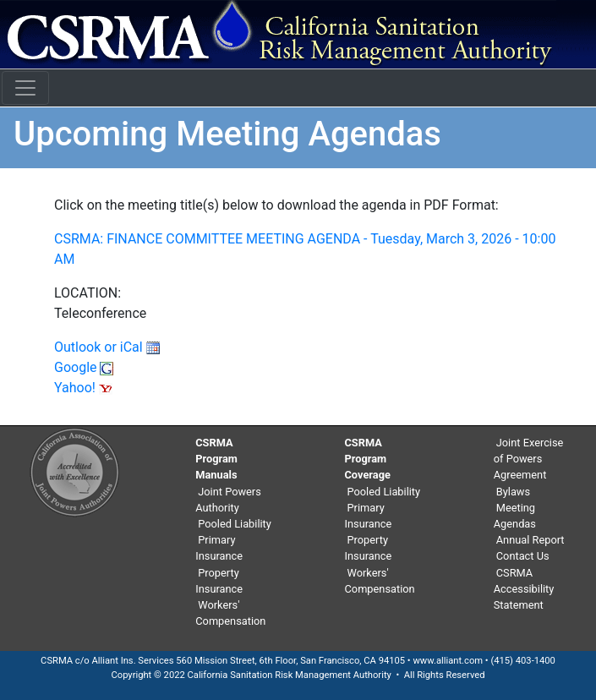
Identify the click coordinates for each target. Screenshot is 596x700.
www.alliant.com (448, 661)
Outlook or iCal (107, 347)
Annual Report (530, 540)
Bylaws (513, 492)
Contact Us (523, 556)
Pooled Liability (235, 524)
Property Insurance (219, 581)
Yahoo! (83, 388)
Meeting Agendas (515, 516)
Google (84, 367)
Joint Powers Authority (228, 500)
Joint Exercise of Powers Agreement (529, 459)
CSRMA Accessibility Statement (524, 589)
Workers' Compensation (230, 613)
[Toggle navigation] (25, 88)
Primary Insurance (219, 548)
